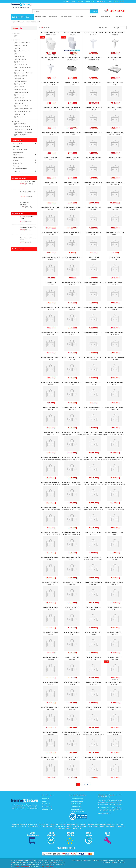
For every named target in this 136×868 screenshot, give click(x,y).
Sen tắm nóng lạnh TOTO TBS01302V (52, 302)
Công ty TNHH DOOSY (47, 860)
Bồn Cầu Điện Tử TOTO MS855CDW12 (52, 701)
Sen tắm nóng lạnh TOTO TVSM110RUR (117, 302)
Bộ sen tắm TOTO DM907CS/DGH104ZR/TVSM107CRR (100, 476)
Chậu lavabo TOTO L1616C (115, 77)
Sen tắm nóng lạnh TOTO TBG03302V (73, 277)
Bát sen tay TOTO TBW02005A (93, 351)
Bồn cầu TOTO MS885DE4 (115, 651)
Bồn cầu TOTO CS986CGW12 (51, 576)
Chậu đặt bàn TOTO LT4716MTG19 (115, 177)
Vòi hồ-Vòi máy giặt (19, 152)
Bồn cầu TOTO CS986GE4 (72, 676)
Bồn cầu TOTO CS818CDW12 (93, 576)
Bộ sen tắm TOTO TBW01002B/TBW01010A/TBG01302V (58, 476)
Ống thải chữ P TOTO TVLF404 (51, 252)
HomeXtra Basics (18, 138)
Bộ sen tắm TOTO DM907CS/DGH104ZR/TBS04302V (57, 501)
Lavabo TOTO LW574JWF (115, 202)
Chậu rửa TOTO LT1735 (51, 177)
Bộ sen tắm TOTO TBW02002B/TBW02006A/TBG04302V (100, 426)
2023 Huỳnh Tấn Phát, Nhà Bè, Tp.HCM (111, 798)
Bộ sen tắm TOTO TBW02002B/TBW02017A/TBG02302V (79, 426)
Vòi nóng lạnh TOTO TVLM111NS (72, 750)
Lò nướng (16, 160)
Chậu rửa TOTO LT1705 (72, 152)
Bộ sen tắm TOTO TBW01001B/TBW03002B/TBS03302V (58, 451)
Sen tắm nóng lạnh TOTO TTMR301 (73, 326)
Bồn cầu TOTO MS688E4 (93, 651)
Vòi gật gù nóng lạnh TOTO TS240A (51, 351)
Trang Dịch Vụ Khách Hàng (22, 860)
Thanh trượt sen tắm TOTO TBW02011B (95, 401)
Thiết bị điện (17, 166)
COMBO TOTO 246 (93, 252)
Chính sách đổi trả (76, 800)
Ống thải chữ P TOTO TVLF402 (115, 227)
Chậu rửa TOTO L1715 (115, 152)
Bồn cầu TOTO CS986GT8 (51, 626)
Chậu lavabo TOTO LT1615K (51, 127)
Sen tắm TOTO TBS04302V (115, 726)
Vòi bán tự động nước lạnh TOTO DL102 (74, 376)
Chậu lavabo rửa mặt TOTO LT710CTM (74, 127)
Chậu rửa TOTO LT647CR (72, 77)
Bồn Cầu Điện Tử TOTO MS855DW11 (116, 676)
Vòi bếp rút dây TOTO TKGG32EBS (115, 576)
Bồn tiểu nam (17, 149)
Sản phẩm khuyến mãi (19, 172)
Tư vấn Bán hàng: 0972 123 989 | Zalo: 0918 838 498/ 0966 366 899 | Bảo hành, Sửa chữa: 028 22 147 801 (111, 802)
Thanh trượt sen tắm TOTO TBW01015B (53, 426)
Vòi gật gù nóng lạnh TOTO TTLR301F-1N (96, 326)
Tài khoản (109, 1)
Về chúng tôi (66, 1)
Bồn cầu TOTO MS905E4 (51, 676)
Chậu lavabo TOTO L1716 (51, 102)
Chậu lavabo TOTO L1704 (115, 102)
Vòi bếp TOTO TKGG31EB (51, 601)
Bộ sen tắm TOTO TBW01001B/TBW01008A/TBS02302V (100, 451)
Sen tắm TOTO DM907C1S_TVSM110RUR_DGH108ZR (99, 726)
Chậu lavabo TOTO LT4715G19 (93, 77)
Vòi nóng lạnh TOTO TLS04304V (115, 750)
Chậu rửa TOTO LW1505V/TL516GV (73, 52)
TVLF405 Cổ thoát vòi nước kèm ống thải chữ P (76, 252)
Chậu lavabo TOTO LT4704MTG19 (72, 102)
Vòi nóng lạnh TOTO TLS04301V (93, 750)
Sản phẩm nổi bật (17, 208)
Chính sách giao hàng (77, 794)
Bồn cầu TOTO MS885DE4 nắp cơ (51, 27)
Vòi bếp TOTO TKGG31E (115, 601)
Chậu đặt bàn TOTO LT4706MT (72, 202)
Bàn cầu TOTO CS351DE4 (93, 676)
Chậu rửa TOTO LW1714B (72, 177)
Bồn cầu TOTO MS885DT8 (51, 651)
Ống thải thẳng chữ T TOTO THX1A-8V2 (53, 227)
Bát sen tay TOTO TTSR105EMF (115, 351)
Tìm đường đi (80, 1)
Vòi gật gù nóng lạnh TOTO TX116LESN (74, 351)
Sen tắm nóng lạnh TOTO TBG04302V (116, 277)
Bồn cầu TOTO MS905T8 (72, 651)
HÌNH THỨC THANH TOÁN (78, 805)
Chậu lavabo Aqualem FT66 (28, 222)
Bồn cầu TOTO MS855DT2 (115, 701)
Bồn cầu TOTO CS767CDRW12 (72, 576)
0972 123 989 (118, 6)
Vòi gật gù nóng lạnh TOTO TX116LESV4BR (118, 326)
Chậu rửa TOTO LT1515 (115, 52)
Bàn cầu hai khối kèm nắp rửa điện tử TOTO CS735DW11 (79, 551)
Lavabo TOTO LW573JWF (93, 202)
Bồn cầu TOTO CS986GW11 (115, 551)
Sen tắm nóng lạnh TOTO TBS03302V (95, 302)
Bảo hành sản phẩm (76, 797)
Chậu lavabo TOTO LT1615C (93, 102)
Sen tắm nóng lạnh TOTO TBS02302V (73, 302)
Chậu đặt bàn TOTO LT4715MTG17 (94, 177)
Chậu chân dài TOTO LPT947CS (51, 52)
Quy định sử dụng (90, 1)
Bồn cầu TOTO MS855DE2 (72, 701)
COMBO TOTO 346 (115, 252)
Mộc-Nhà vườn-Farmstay (20, 144)
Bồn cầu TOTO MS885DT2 (115, 626)
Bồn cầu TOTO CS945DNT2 (93, 626)
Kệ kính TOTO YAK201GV (51, 401)
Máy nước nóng (18, 157)
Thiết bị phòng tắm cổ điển (28, 176)
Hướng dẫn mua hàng (77, 792)
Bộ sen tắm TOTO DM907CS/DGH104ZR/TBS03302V (78, 501)
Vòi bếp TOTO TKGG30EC (72, 601)
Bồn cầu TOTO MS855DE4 (93, 701)
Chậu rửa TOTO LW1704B (93, 152)
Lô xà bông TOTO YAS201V (115, 376)
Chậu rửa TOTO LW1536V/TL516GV (51, 77)
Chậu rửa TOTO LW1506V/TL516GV (94, 52)
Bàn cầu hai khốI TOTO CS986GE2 (115, 526)
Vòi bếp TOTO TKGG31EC (93, 601)
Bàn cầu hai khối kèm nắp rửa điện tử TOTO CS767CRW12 (58, 551)
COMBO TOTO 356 (51, 277)
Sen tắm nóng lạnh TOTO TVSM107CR (52, 326)
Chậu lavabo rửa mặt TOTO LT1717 (94, 127)
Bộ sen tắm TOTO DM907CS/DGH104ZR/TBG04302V (78, 476)
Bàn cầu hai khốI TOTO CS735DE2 (94, 526)
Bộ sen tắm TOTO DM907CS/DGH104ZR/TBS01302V (99, 501)
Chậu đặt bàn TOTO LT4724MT (51, 202)
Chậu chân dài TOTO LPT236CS (93, 27)
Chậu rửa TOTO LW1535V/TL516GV (116, 127)
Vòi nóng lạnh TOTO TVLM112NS (51, 750)
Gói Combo (16, 141)
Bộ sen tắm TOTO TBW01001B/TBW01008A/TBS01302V (79, 451)
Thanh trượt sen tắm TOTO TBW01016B (117, 401)
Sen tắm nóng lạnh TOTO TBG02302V (95, 277)
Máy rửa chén (17, 155)
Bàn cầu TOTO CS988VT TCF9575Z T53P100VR (98, 551)
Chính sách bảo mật (76, 802)
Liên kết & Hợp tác (100, 1)
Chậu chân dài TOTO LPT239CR (115, 27)
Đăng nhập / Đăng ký (119, 1)
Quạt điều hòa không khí (20, 163)
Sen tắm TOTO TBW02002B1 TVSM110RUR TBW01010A (79, 726)
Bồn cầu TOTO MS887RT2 (72, 27)
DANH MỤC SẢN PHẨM (22, 11)
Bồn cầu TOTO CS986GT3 (72, 626)
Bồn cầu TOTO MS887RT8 (51, 726)
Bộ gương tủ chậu (18, 146)
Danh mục (21, 16)
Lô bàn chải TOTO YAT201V (93, 376)
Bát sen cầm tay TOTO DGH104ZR (51, 376)
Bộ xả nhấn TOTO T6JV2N (93, 227)
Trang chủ (14, 16)
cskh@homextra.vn (106, 807)
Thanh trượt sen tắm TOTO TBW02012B (74, 401)
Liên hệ (73, 1)
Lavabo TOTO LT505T (51, 152)
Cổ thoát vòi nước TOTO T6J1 (72, 227)
